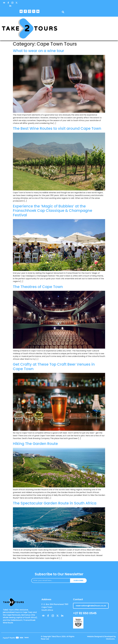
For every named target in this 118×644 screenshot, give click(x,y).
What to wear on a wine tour (38, 51)
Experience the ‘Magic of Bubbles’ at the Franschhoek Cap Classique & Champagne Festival (53, 211)
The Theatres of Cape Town (38, 287)
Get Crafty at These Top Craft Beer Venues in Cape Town (54, 366)
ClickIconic (110, 639)
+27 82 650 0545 (85, 613)
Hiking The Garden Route (35, 444)
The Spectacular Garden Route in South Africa (55, 503)
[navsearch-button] (63, 13)
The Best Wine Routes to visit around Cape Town (57, 128)
